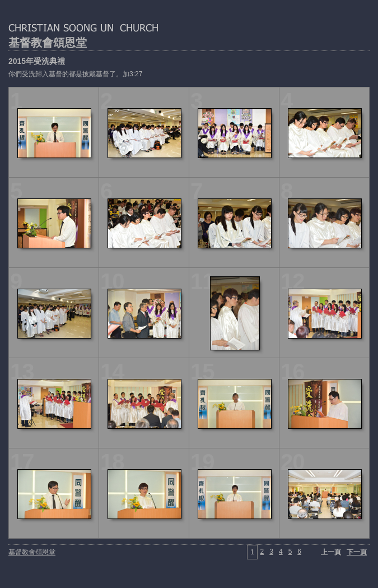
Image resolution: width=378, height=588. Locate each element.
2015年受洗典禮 (37, 61)
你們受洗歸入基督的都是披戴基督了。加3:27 (75, 74)
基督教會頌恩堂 (48, 43)
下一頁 (357, 552)
